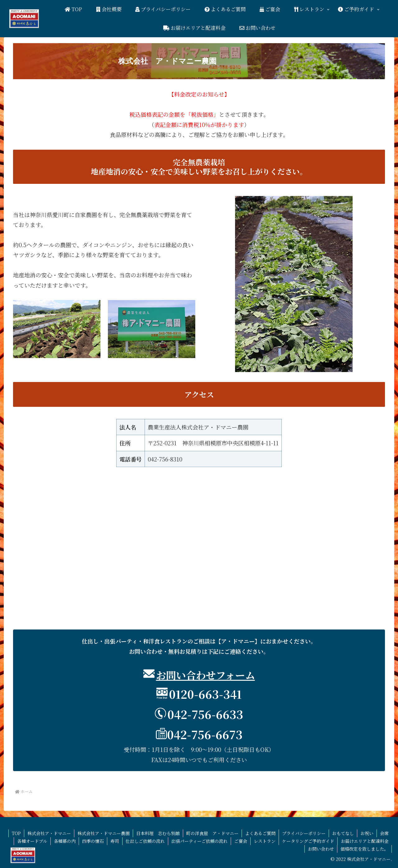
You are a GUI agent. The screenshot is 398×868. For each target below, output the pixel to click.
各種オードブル (32, 841)
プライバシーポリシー (304, 833)
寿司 (115, 841)
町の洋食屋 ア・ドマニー (212, 833)
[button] (199, 61)
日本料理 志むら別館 (158, 833)
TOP (16, 833)
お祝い (367, 833)
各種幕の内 (65, 841)
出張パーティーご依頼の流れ (199, 841)
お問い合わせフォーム (206, 675)
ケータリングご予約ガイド (308, 841)
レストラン (265, 841)
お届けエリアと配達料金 (365, 841)
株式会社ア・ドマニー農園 (104, 833)
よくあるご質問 (260, 833)
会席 (384, 833)
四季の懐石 (93, 841)
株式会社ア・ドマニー (49, 833)
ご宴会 (241, 841)
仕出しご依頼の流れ (145, 841)
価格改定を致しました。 (364, 849)
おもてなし (343, 833)
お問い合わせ (321, 849)
